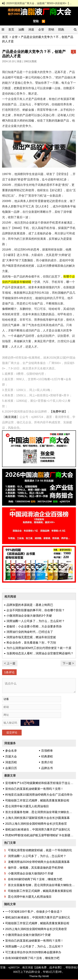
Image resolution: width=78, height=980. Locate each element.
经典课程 (47, 756)
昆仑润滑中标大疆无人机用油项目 (27, 806)
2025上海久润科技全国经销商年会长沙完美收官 (36, 824)
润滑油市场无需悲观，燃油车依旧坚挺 (31, 637)
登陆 (36, 21)
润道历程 (11, 762)
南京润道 (11, 417)
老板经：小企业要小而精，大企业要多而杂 (34, 626)
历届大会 (11, 756)
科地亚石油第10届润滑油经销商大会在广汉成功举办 (39, 795)
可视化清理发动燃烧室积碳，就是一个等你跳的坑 (40, 850)
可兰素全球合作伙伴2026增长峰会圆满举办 (33, 952)
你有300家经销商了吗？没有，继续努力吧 (35, 879)
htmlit (45, 976)
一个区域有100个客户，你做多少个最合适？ (34, 912)
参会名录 (11, 751)
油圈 (21, 29)
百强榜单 (47, 751)
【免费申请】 (58, 411)
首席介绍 (47, 762)
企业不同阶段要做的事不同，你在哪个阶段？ (36, 610)
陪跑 (61, 29)
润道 (31, 29)
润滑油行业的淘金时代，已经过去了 (30, 632)
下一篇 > (68, 663)
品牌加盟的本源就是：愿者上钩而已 (30, 605)
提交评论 (12, 732)
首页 (11, 29)
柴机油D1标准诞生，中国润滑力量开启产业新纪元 (38, 829)
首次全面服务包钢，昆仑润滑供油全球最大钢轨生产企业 (42, 812)
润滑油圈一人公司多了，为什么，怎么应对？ (36, 621)
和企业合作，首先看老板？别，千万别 (31, 643)
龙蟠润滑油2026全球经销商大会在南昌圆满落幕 (39, 862)
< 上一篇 (10, 663)
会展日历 (11, 768)
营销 (51, 29)
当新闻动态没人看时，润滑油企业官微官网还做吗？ (40, 653)
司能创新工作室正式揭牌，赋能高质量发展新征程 (37, 800)
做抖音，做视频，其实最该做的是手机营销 (36, 868)
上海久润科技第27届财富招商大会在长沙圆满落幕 (37, 818)
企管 (41, 29)
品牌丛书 (47, 768)
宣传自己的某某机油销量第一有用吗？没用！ (34, 789)
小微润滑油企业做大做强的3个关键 (29, 616)
